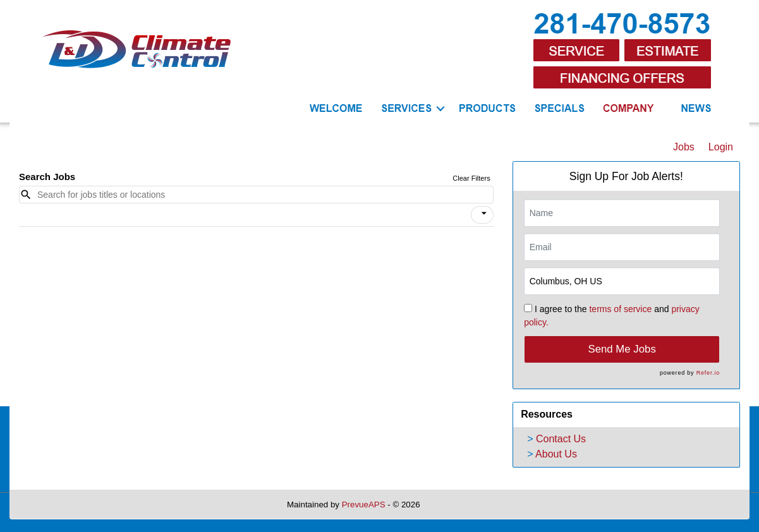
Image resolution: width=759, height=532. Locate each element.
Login (721, 147)
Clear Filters (471, 178)
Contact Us (561, 439)
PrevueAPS (364, 505)
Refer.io (708, 373)
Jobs (684, 147)
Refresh (457, 505)
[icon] (484, 214)
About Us (556, 454)
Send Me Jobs (622, 349)
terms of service (620, 309)
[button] (482, 215)
